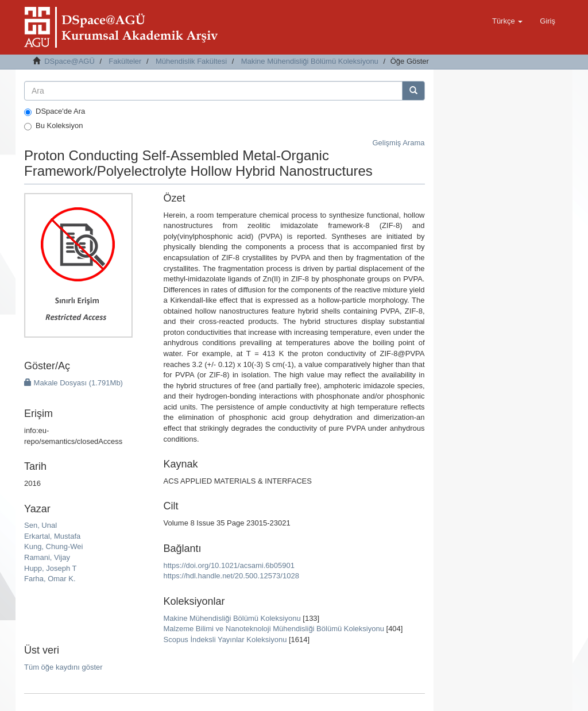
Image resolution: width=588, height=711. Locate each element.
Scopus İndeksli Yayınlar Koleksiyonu (225, 639)
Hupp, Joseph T (51, 568)
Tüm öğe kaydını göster (63, 667)
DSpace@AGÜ (69, 61)
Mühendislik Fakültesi (191, 61)
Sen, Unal (40, 525)
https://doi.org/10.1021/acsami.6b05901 (229, 565)
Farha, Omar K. (50, 579)
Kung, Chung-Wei (53, 546)
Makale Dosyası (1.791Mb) (73, 383)
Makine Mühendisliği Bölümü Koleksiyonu (310, 61)
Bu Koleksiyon (53, 126)
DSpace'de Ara (55, 111)
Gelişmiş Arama (398, 143)
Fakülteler (125, 61)
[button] (507, 21)
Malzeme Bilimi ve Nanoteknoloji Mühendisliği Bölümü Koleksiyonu (274, 629)
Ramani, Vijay (47, 557)
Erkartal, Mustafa (52, 536)
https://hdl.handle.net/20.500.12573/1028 (231, 576)
